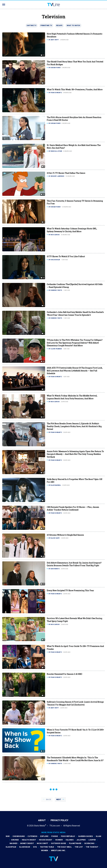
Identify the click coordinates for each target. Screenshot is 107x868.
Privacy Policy (59, 820)
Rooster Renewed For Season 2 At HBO (64, 674)
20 (44, 751)
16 (44, 473)
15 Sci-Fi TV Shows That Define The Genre (66, 173)
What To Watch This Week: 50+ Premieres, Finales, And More (75, 89)
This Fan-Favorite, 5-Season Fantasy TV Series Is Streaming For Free (75, 202)
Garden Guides (86, 836)
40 (44, 556)
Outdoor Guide (58, 843)
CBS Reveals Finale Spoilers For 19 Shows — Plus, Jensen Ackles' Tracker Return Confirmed (73, 508)
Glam (98, 836)
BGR (8, 836)
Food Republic (68, 836)
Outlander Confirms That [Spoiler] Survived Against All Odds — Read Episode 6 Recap (75, 286)
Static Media (39, 826)
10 (44, 194)
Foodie (55, 836)
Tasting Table (47, 847)
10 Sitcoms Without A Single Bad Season (65, 535)
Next (59, 799)
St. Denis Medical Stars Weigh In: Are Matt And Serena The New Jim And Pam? (74, 147)
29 (44, 417)
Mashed (13, 843)
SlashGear (25, 847)
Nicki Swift (42, 843)
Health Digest (29, 840)
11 (44, 55)
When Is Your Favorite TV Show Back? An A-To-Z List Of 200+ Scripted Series (75, 731)
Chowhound (19, 836)
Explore (44, 836)
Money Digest (27, 843)
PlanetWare (75, 843)
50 (44, 361)
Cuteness (32, 836)
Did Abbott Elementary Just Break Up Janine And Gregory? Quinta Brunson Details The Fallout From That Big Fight (74, 564)
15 (44, 250)
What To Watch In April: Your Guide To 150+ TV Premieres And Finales (75, 648)
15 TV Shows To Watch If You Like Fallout (66, 256)
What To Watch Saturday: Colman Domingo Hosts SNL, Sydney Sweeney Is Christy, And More (72, 230)
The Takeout (92, 847)
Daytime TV (32, 25)
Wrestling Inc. (59, 850)
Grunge (15, 840)
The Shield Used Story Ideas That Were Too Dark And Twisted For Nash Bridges (75, 63)
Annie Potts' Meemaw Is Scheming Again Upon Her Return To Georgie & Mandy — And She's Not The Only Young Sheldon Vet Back (75, 454)
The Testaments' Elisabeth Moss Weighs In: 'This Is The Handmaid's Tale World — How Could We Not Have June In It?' (75, 759)
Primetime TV (46, 25)
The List (79, 847)
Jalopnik (81, 840)
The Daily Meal (64, 847)
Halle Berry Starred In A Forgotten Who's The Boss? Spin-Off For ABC (74, 481)
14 (44, 612)
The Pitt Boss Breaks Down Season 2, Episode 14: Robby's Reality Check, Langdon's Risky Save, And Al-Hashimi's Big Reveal (74, 426)
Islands (70, 840)
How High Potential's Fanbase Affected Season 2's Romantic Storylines (75, 35)
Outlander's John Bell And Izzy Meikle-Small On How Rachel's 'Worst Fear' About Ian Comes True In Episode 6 (75, 314)
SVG (35, 847)
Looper (92, 840)
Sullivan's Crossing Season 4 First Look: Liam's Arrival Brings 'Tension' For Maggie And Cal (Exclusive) (75, 703)
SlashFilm (11, 847)
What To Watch (73, 25)
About (42, 820)
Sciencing (89, 843)
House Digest (46, 840)
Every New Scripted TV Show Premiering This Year (70, 590)
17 (44, 723)
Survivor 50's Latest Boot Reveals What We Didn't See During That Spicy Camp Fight (74, 620)
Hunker (59, 840)
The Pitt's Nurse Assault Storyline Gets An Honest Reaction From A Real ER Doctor (74, 119)
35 (44, 529)
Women (45, 850)
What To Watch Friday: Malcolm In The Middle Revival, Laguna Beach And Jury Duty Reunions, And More (72, 397)
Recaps (59, 25)
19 (44, 584)
